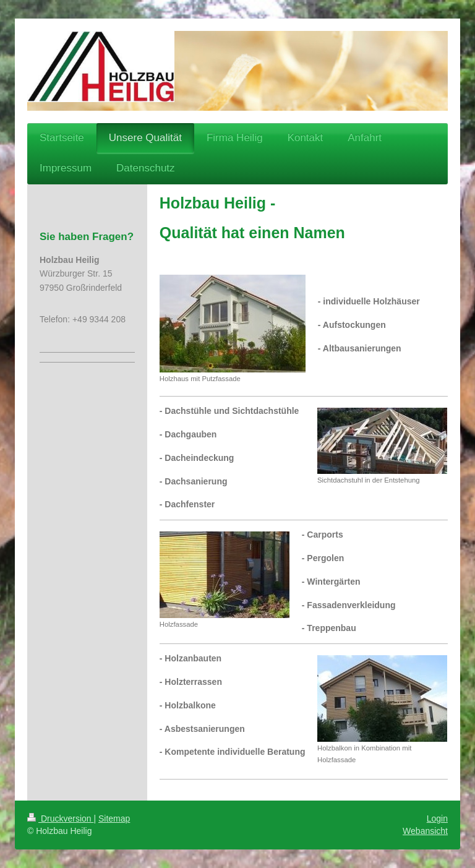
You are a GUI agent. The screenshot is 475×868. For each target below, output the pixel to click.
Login (437, 819)
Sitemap (114, 819)
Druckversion (60, 819)
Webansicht (425, 831)
